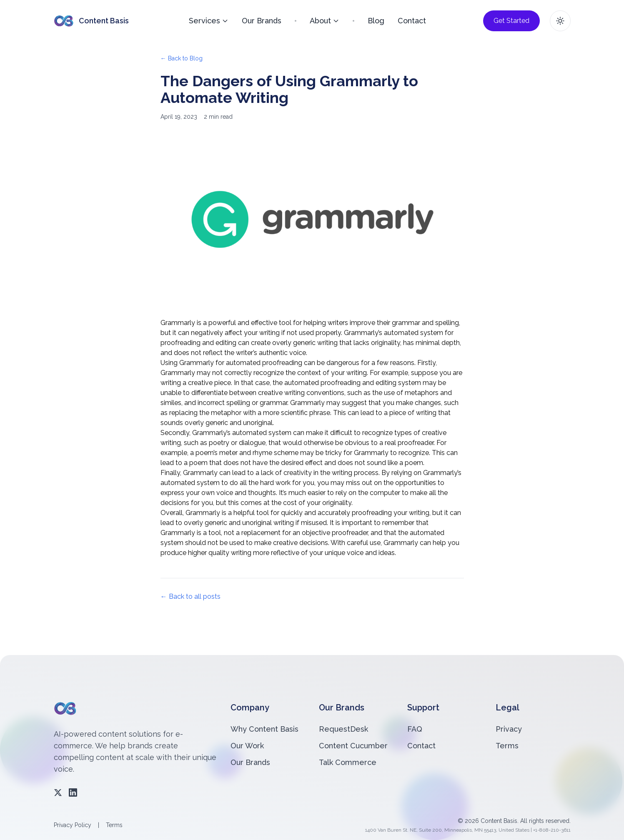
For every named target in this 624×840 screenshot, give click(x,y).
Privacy (509, 729)
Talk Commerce (348, 762)
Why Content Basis (264, 729)
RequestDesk (343, 729)
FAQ (415, 729)
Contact (412, 21)
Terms (507, 746)
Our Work (247, 746)
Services (209, 21)
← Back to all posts (190, 596)
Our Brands (262, 21)
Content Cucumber (353, 746)
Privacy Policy (73, 825)
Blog (376, 21)
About (325, 21)
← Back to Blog (182, 58)
